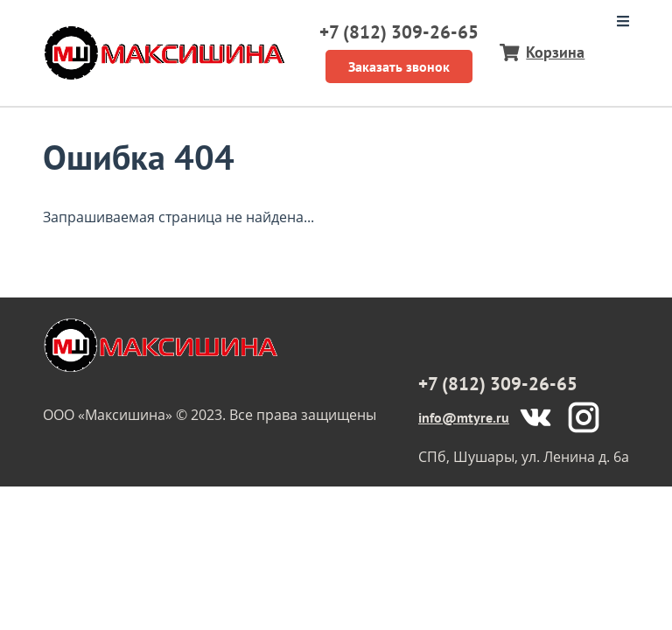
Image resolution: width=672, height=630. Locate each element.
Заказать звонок (399, 66)
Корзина (555, 52)
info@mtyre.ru (464, 417)
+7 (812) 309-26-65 (399, 32)
